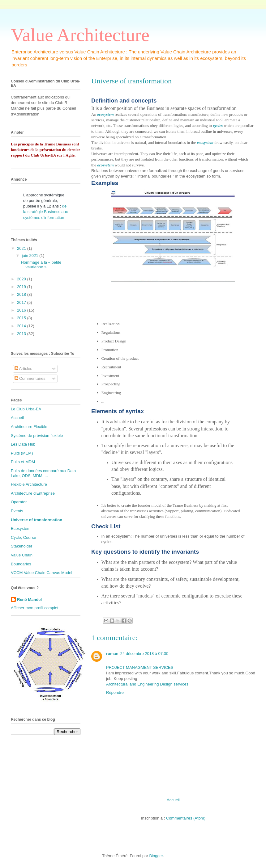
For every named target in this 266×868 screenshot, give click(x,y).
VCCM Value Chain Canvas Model (41, 573)
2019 (22, 287)
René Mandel (29, 600)
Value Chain (22, 555)
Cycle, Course (24, 537)
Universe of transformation (36, 520)
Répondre (115, 692)
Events (17, 511)
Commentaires (30, 378)
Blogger (156, 856)
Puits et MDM (23, 462)
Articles (24, 369)
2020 (22, 279)
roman (112, 654)
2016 (22, 310)
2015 (22, 318)
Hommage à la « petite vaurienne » (41, 265)
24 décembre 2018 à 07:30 (144, 654)
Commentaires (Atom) (186, 818)
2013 (22, 334)
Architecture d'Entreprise (33, 493)
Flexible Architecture (29, 484)
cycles (218, 126)
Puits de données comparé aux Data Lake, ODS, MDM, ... (43, 473)
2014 (22, 326)
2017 (22, 302)
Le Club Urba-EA (26, 409)
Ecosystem (21, 528)
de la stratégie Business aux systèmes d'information (46, 212)
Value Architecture (80, 35)
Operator (19, 502)
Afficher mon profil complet (35, 608)
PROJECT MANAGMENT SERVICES (140, 667)
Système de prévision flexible (37, 436)
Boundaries (21, 564)
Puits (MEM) (22, 453)
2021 (22, 248)
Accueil (173, 800)
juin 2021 (31, 256)
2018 (22, 294)
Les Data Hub (23, 444)
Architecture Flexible (29, 427)
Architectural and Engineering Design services (147, 684)
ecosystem (105, 114)
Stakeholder (21, 546)
